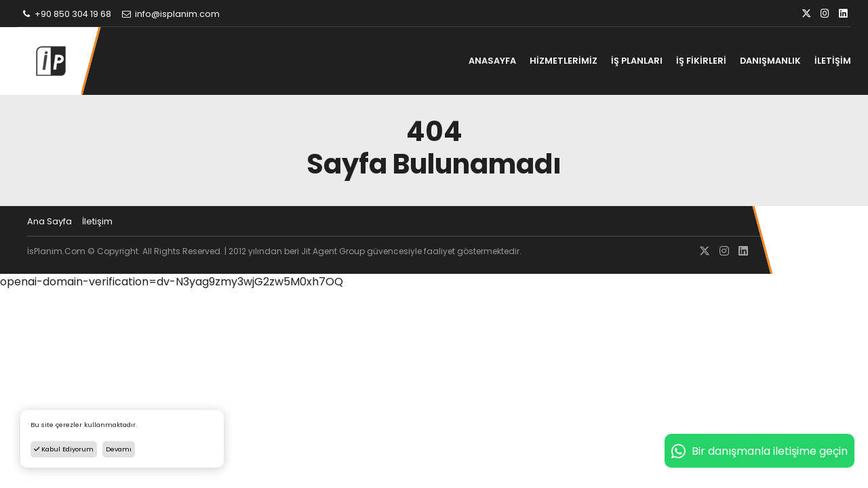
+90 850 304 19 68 (66, 14)
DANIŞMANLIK (770, 61)
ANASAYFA (492, 61)
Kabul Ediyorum (64, 449)
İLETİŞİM (833, 61)
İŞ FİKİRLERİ (701, 61)
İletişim (97, 221)
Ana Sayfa (50, 221)
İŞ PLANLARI (637, 61)
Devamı (119, 449)
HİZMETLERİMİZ (564, 61)
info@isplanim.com (170, 14)
